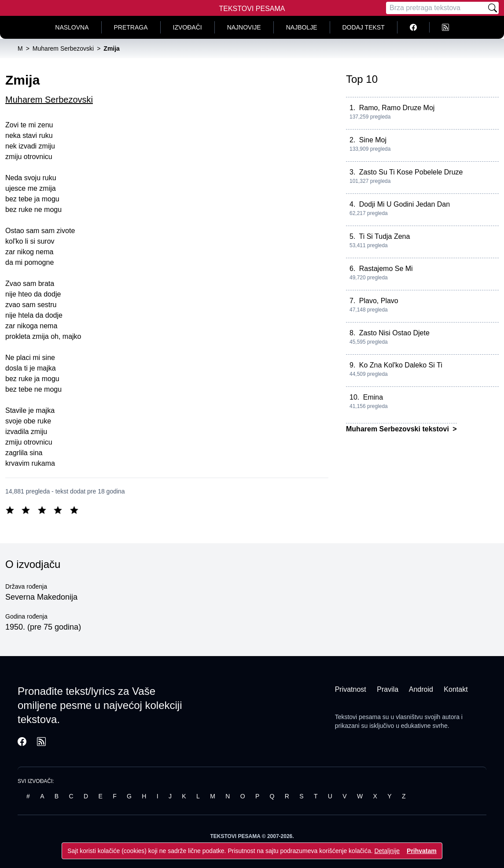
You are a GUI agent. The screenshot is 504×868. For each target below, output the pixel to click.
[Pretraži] (493, 8)
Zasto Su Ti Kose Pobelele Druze (411, 172)
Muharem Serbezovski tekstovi (398, 429)
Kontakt (456, 689)
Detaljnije (387, 851)
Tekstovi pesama (358, 717)
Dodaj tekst (364, 27)
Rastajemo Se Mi (386, 269)
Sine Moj (373, 140)
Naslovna (72, 27)
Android (421, 689)
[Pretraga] (436, 8)
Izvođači (188, 27)
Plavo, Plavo (379, 301)
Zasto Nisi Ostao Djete (394, 333)
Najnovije (244, 27)
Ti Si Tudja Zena (385, 236)
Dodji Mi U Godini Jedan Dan (405, 204)
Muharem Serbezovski (49, 100)
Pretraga (131, 27)
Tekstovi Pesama (252, 9)
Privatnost (351, 689)
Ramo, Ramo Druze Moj (397, 108)
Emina (373, 397)
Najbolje (302, 27)
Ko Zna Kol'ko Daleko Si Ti (401, 365)
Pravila (388, 689)
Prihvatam (422, 851)
